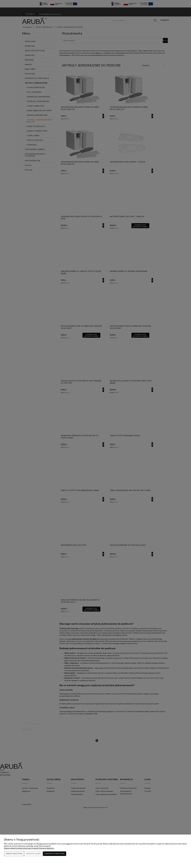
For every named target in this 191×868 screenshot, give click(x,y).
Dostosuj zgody (33, 854)
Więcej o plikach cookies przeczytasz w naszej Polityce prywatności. (29, 848)
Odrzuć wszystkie (14, 854)
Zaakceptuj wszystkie (55, 854)
